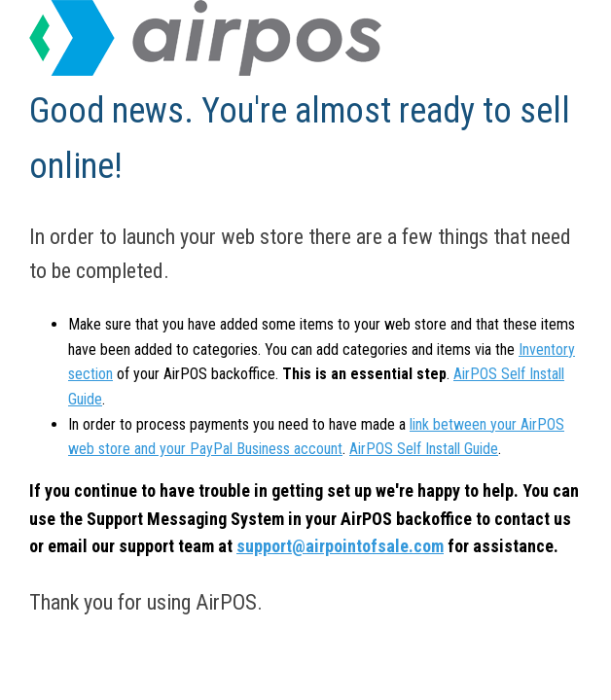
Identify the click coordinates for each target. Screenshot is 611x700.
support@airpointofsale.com (340, 546)
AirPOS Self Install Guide (424, 449)
